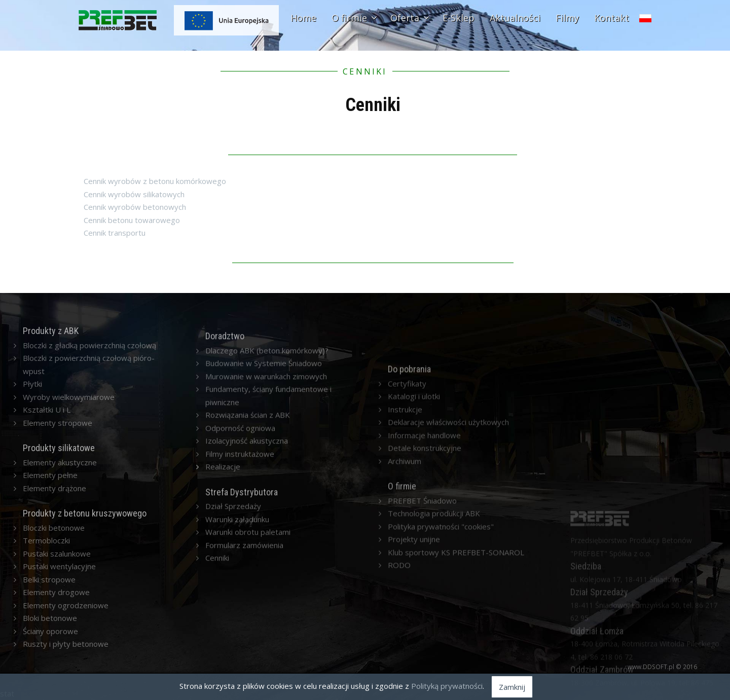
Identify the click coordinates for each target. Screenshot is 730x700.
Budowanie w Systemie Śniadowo (264, 541)
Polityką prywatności (447, 686)
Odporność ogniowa (240, 606)
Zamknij (512, 687)
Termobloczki (46, 613)
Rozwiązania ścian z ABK (248, 593)
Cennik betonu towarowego (132, 220)
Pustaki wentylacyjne (59, 639)
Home (303, 18)
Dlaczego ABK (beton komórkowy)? (267, 529)
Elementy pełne (50, 548)
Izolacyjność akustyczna (247, 619)
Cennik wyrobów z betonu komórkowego (155, 181)
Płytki (32, 456)
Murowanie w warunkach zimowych (266, 555)
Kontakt (612, 18)
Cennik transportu (115, 233)
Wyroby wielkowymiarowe (69, 469)
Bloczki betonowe (54, 600)
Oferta (409, 18)
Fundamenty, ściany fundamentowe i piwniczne (268, 574)
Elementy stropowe (58, 495)
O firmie (353, 18)
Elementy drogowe (56, 665)
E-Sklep (459, 18)
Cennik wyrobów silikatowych (134, 194)
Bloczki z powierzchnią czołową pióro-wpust (89, 437)
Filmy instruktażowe (240, 632)
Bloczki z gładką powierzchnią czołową (89, 418)
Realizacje (223, 645)
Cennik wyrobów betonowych (135, 207)
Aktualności (515, 18)
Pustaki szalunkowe (57, 626)
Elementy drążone (54, 561)
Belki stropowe (49, 652)
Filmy (567, 18)
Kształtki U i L (47, 482)
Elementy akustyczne (60, 535)
